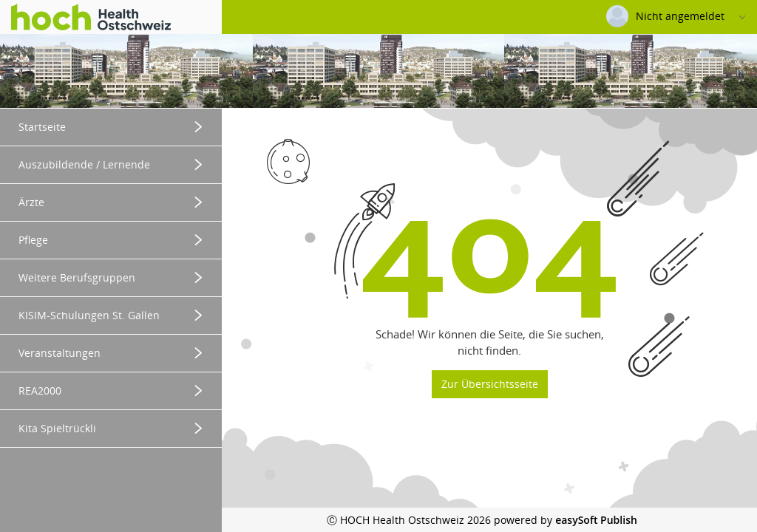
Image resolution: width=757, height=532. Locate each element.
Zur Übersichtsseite (490, 384)
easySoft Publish (596, 520)
